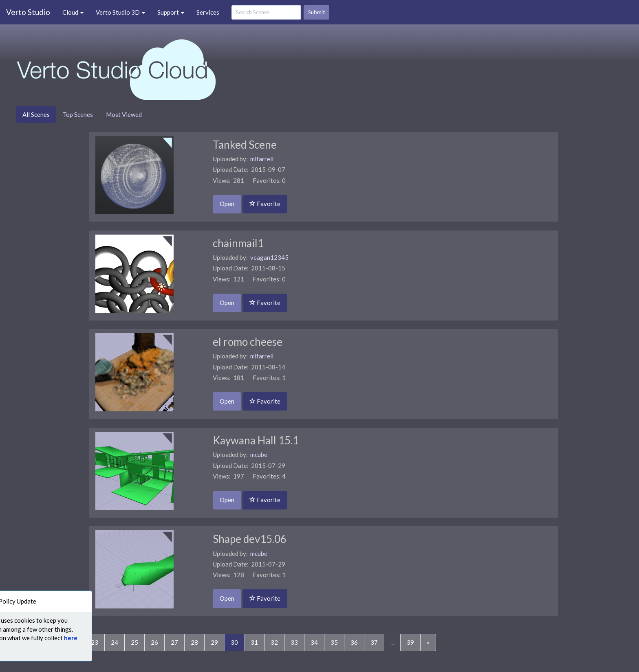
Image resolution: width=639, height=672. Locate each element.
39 (410, 642)
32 (274, 642)
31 (254, 642)
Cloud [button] (73, 12)
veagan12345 (269, 257)
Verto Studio (28, 12)
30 (238, 642)
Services (208, 12)
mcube (259, 455)
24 (115, 642)
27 (174, 642)
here (54, 638)
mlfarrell (262, 159)
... (392, 642)
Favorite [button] (265, 204)
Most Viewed (124, 114)
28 (194, 642)
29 (214, 642)
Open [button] (227, 204)
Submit (316, 12)
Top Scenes (78, 114)
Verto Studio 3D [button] (120, 12)
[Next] (428, 642)
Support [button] (171, 12)
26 (154, 642)
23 (95, 642)
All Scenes (36, 114)
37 (374, 642)
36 (354, 642)
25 (134, 642)
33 (294, 642)
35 (334, 642)
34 (314, 642)
